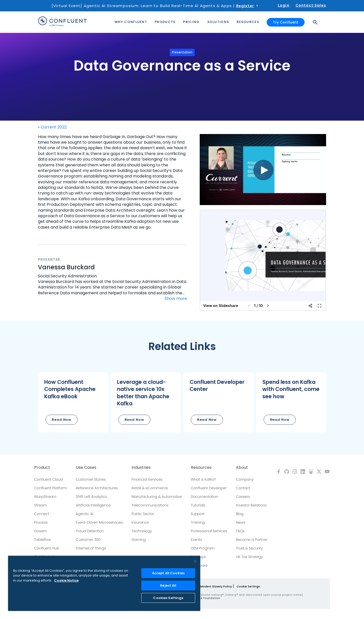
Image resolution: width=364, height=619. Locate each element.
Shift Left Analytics (92, 497)
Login (284, 5)
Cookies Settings (168, 598)
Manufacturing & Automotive (157, 497)
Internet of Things (91, 548)
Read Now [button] (62, 420)
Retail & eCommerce (150, 488)
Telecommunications (150, 505)
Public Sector (143, 514)
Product (42, 468)
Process (41, 522)
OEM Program (203, 548)
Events (196, 540)
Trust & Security (249, 548)
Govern (40, 531)
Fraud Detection (90, 531)
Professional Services (209, 531)
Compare (199, 565)
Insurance (140, 522)
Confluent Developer (209, 488)
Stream (41, 505)
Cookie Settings (248, 586)
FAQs (240, 531)
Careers (243, 497)
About (242, 468)
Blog (240, 514)
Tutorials (198, 505)
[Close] (195, 561)
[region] (104, 583)
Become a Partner (252, 540)
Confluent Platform (51, 488)
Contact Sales (311, 5)
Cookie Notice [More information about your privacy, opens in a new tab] (66, 580)
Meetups (198, 557)
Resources (201, 468)
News (241, 522)
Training (198, 522)
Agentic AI (85, 514)
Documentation (205, 497)
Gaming (139, 540)
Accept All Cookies (168, 573)
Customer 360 (88, 540)
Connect (42, 514)
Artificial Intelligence (93, 505)
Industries (141, 468)
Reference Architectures (97, 488)
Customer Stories (91, 479)
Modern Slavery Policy (216, 586)
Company (245, 479)
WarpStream (45, 497)
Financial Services (147, 479)
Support (198, 514)
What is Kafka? (203, 479)
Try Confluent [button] (286, 22)
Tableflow (42, 540)
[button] (73, 402)
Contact (243, 488)
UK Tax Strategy (249, 557)
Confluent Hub (47, 548)
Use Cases (86, 468)
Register (245, 6)
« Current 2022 (52, 127)
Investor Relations (251, 505)
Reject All (168, 585)
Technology (142, 531)
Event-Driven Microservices (99, 522)
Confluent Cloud (48, 479)
